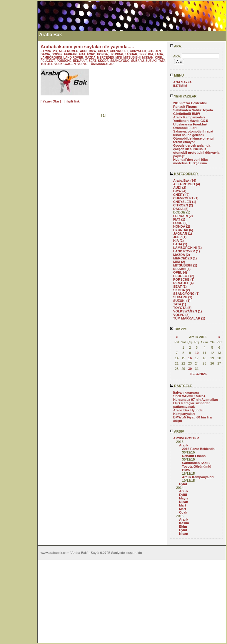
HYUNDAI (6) (183, 230)
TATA (162, 61)
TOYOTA (47, 64)
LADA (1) (180, 244)
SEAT (92, 61)
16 (190, 358)
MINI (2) (179, 262)
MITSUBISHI (132, 58)
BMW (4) (180, 191)
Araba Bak (50, 51)
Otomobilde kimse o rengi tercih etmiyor (193, 140)
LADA (159, 54)
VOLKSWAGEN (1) (188, 311)
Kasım (184, 523)
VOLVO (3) (181, 315)
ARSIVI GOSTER (186, 438)
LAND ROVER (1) (187, 251)
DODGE (57, 54)
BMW (92, 51)
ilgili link (73, 101)
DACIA (45, 54)
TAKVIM (178, 329)
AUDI (84, 51)
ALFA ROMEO (69, 51)
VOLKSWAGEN (65, 64)
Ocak (183, 512)
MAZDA (90, 58)
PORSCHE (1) (184, 279)
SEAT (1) (180, 287)
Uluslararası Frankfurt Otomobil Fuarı (190, 126)
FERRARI (71, 54)
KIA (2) (178, 241)
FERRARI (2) (183, 216)
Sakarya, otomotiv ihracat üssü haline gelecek (193, 133)
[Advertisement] (19, 89)
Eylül (183, 484)
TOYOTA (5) (182, 308)
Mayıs (184, 498)
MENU (177, 75)
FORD (91, 54)
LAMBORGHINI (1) (187, 248)
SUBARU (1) (183, 297)
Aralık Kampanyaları (189, 117)
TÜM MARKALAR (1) (189, 318)
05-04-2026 (198, 374)
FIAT (82, 54)
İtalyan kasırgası (186, 393)
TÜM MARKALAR (101, 64)
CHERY (103, 51)
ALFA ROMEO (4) (187, 184)
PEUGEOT (48, 61)
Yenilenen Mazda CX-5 (191, 121)
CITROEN (154, 51)
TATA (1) (180, 304)
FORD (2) (180, 223)
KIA (151, 54)
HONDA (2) (182, 226)
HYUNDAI (116, 54)
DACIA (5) (181, 209)
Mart (183, 505)
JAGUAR (131, 54)
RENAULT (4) (183, 283)
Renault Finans (185, 107)
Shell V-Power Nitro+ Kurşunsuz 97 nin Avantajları (196, 398)
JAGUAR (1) (183, 234)
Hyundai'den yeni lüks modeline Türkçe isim (191, 161)
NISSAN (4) (182, 269)
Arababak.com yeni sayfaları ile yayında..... (87, 47)
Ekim (183, 527)
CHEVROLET (119, 51)
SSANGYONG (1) (186, 294)
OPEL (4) (180, 272)
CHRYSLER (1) (185, 202)
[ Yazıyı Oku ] (51, 101)
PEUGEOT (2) (184, 276)
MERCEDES (105, 58)
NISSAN (148, 58)
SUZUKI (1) (182, 301)
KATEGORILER (184, 174)
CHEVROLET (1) (186, 198)
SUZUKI (151, 61)
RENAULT (80, 61)
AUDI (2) (180, 188)
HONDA (102, 54)
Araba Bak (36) (185, 181)
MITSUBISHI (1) (185, 265)
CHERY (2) (181, 195)
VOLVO (82, 64)
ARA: (176, 46)
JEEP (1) (180, 237)
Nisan (183, 502)
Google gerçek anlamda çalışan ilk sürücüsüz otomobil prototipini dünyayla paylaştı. (196, 151)
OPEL (159, 58)
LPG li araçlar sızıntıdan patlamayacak (192, 405)
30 (190, 369)
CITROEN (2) (183, 205)
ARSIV (177, 431)
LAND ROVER (73, 58)
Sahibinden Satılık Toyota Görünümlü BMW (193, 112)
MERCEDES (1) (185, 258)
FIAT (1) (179, 219)
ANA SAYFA (182, 82)
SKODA (103, 61)
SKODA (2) (182, 290)
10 (197, 353)
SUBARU (137, 61)
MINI (119, 58)
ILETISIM (180, 86)
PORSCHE (64, 61)
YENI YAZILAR (183, 96)
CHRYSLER (138, 51)
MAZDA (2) (182, 255)
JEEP (143, 54)
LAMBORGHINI (51, 58)
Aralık (184, 445)
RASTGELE (181, 386)
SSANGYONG (120, 61)
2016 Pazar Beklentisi (190, 103)
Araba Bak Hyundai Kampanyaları (188, 412)
